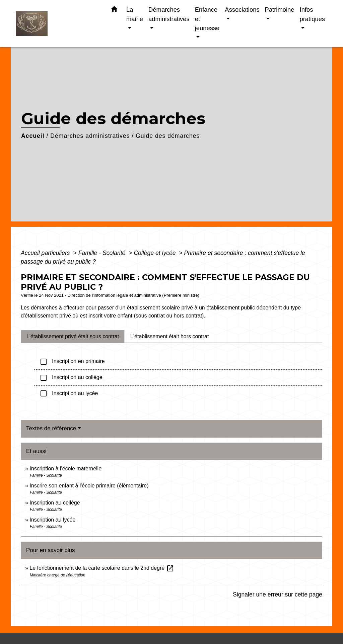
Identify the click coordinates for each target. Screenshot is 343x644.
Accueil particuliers (46, 253)
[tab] (73, 336)
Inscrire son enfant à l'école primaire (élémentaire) (89, 486)
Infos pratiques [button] (313, 14)
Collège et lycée (155, 253)
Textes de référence (51, 428)
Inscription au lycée (69, 393)
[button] (114, 10)
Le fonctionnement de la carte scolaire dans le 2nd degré (102, 568)
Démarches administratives (90, 136)
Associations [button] (242, 10)
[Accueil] (58, 24)
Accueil (33, 136)
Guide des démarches (168, 136)
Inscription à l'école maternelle (65, 469)
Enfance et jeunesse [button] (207, 19)
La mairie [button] (135, 14)
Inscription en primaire (72, 362)
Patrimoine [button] (280, 10)
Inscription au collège (71, 378)
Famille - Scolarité (103, 253)
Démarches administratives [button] (169, 14)
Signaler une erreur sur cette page (278, 594)
